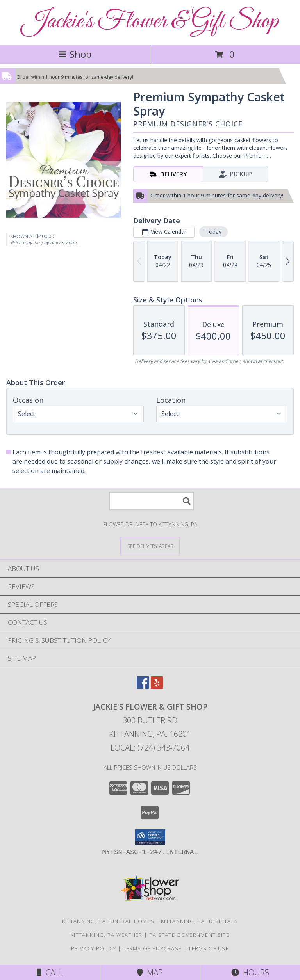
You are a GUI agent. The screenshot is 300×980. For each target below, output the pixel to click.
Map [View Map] (150, 972)
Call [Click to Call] (50, 972)
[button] (150, 837)
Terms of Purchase (152, 948)
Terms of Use (209, 948)
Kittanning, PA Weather (107, 935)
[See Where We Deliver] (150, 546)
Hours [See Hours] (250, 972)
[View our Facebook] (143, 686)
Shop (75, 54)
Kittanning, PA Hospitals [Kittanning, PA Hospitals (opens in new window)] (199, 921)
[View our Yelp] (157, 686)
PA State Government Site (189, 935)
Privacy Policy (94, 948)
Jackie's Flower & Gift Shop (150, 22)
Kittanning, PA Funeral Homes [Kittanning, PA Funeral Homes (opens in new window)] (108, 921)
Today (213, 232)
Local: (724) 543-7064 (150, 748)
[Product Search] (152, 501)
